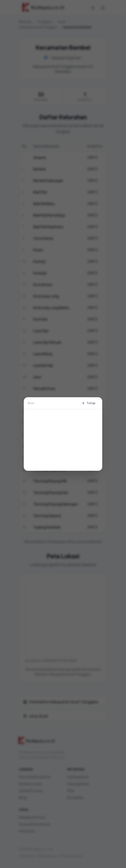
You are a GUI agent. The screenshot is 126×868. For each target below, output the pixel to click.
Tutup (88, 403)
